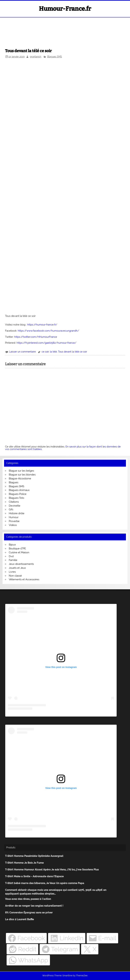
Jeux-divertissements (21, 564)
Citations (14, 502)
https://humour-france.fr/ (42, 325)
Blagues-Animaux (19, 490)
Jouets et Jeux (17, 568)
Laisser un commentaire (22, 352)
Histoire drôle (17, 513)
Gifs (11, 509)
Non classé (15, 576)
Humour (14, 517)
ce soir (45, 352)
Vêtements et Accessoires (24, 579)
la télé (53, 352)
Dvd (11, 556)
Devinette (15, 506)
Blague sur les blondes (22, 475)
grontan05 (36, 57)
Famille (13, 560)
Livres (12, 572)
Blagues (14, 482)
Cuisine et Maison (19, 552)
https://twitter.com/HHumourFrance (36, 337)
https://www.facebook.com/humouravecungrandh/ (48, 331)
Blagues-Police (18, 494)
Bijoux (12, 545)
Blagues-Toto (17, 498)
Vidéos (13, 525)
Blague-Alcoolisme (20, 479)
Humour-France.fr (65, 9)
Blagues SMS (55, 57)
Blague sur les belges (21, 471)
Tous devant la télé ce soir (73, 352)
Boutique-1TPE (17, 549)
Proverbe (14, 521)
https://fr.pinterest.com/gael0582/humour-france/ (46, 343)
